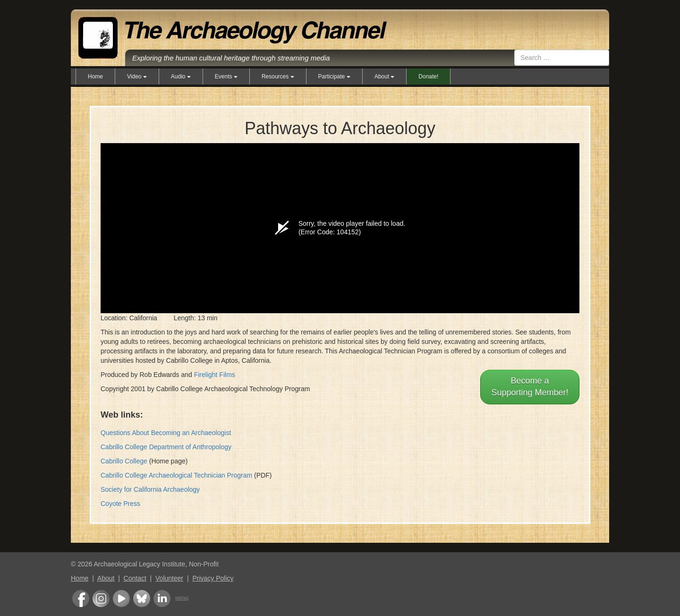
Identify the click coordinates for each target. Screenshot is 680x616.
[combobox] (562, 58)
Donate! (428, 77)
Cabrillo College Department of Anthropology (166, 447)
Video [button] (137, 77)
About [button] (385, 77)
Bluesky (142, 599)
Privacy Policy (213, 578)
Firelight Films (215, 375)
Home (95, 77)
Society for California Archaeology (150, 489)
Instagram (101, 599)
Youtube (121, 599)
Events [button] (226, 77)
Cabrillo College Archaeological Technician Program (176, 475)
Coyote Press (120, 504)
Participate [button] (334, 77)
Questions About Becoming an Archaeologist (166, 433)
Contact (135, 578)
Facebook (81, 599)
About (106, 578)
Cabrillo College (124, 461)
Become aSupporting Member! (530, 387)
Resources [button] (278, 77)
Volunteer (169, 578)
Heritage (182, 599)
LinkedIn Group (162, 599)
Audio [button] (181, 77)
